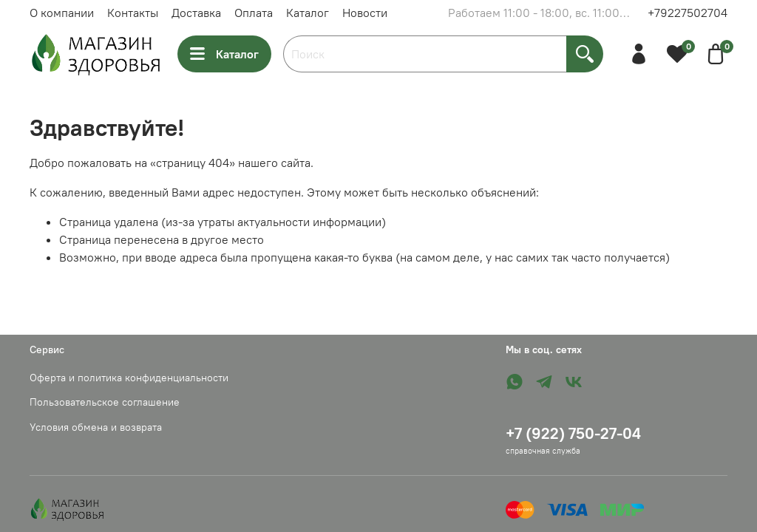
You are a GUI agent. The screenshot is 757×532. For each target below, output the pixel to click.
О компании (62, 13)
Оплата (254, 13)
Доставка (196, 13)
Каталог (308, 13)
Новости (365, 13)
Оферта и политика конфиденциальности (129, 378)
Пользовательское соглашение (105, 402)
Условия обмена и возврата (96, 427)
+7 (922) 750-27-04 (573, 433)
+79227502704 (688, 13)
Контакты (133, 13)
